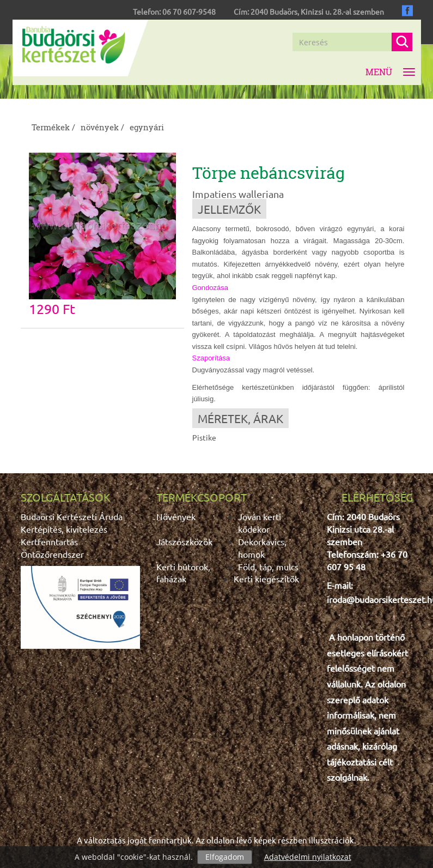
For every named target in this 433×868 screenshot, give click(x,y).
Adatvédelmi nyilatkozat (308, 857)
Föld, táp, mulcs (268, 566)
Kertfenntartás (49, 541)
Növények (176, 516)
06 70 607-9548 (189, 11)
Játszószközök (184, 541)
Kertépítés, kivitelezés (64, 529)
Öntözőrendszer (52, 554)
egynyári (147, 127)
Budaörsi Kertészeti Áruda (72, 516)
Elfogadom (225, 857)
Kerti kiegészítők (266, 578)
